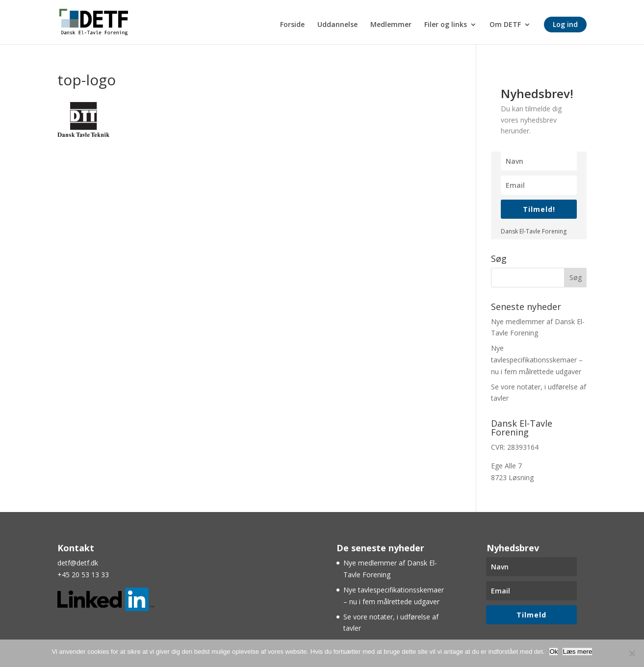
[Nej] (632, 653)
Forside (292, 25)
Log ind (565, 24)
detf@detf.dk (78, 563)
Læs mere (577, 652)
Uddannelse (337, 25)
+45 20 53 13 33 (83, 575)
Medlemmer (391, 25)
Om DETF (505, 25)
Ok (554, 652)
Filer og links (446, 25)
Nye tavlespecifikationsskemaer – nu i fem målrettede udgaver (537, 360)
